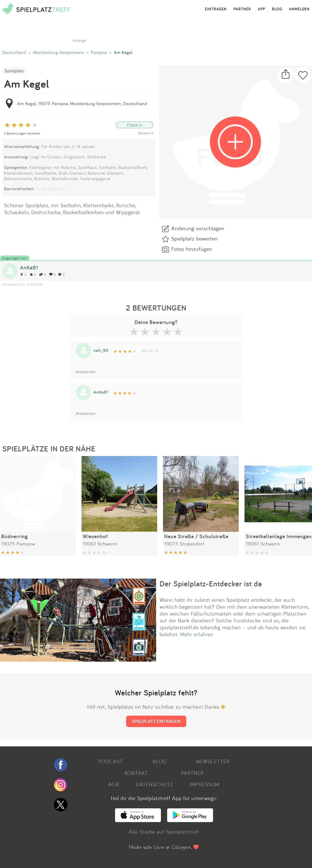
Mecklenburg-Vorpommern (59, 52)
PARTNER (242, 9)
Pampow (99, 52)
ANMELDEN (299, 9)
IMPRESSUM (205, 784)
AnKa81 (29, 267)
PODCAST (111, 761)
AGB (114, 784)
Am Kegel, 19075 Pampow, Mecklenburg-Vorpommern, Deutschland (82, 104)
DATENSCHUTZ (155, 784)
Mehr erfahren (197, 634)
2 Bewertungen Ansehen (22, 133)
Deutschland (14, 52)
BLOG (277, 9)
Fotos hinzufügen (192, 249)
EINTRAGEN (216, 9)
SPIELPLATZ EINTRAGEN (156, 721)
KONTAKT (136, 773)
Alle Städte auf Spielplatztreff (164, 832)
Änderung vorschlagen (198, 228)
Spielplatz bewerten (194, 238)
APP (261, 9)
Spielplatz (14, 71)
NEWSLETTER (213, 761)
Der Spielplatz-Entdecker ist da (211, 584)
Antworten (86, 372)
